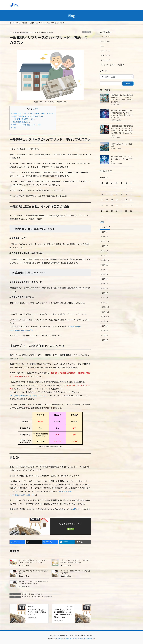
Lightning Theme (71, 638)
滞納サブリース (38, 597)
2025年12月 (105, 241)
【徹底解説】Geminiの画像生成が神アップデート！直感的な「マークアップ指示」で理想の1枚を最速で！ (122, 98)
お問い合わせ (105, 55)
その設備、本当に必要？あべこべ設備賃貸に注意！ (33, 572)
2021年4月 (104, 288)
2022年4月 (104, 251)
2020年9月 (104, 321)
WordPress (59, 638)
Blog (102, 46)
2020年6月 (104, 335)
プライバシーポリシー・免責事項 (112, 65)
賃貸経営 (39, 594)
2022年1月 (104, 255)
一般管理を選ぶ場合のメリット (25, 119)
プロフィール (105, 51)
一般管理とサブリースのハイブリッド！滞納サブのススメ (33, 113)
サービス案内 (105, 41)
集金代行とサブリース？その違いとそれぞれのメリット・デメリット (33, 582)
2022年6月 (104, 246)
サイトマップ (105, 60)
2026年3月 (104, 232)
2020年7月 (104, 331)
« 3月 (102, 222)
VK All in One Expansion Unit (86, 638)
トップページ (105, 37)
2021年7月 (104, 274)
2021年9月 (104, 265)
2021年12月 (105, 260)
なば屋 (73, 509)
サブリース (27, 597)
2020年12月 (105, 307)
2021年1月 (104, 302)
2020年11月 (105, 312)
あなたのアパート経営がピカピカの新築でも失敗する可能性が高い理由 (75, 561)
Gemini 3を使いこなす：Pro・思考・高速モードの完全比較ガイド (122, 159)
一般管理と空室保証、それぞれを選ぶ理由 (27, 116)
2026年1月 (104, 237)
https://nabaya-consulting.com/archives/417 (28, 395)
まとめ (13, 127)
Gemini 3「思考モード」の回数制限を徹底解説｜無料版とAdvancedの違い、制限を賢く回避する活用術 (122, 114)
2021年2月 (104, 298)
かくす (35, 109)
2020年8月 (104, 326)
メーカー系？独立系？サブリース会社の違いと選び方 (75, 572)
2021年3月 (104, 293)
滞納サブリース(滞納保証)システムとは (26, 125)
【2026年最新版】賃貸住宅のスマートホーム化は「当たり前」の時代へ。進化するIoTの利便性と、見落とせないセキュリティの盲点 (122, 131)
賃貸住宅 (87, 32)
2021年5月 (104, 284)
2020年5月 (104, 340)
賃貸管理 (32, 594)
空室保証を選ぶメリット (23, 122)
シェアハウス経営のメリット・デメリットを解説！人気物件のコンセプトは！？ (33, 561)
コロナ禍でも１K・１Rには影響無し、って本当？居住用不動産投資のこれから (63, 613)
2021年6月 (104, 279)
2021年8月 (104, 270)
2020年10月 (105, 317)
